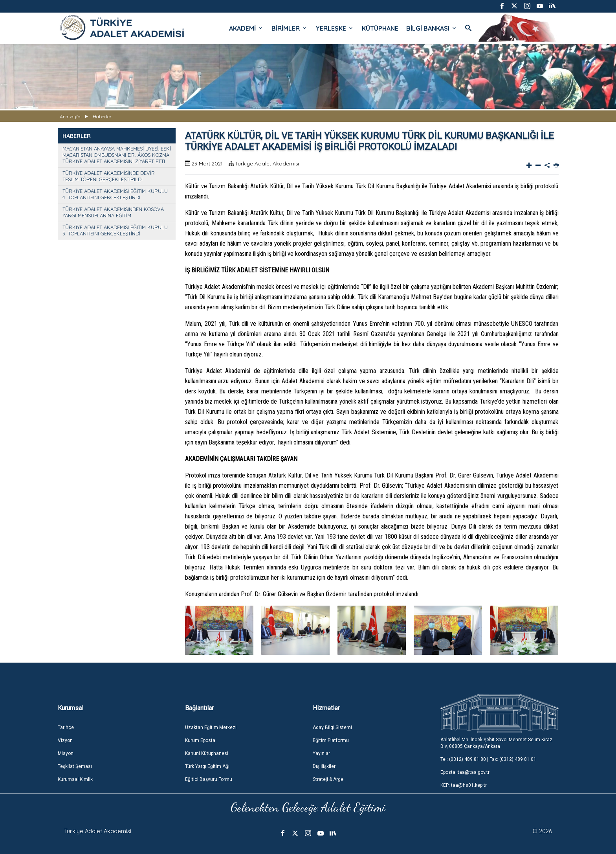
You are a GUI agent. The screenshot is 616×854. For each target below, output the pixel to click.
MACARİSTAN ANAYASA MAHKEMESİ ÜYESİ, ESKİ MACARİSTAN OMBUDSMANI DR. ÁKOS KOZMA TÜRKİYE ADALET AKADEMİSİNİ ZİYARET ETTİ (117, 155)
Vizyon (65, 740)
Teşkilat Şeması (75, 766)
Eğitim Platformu (331, 740)
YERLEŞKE (335, 28)
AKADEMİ (246, 28)
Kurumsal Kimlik (75, 779)
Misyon (66, 753)
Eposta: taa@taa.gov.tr (465, 772)
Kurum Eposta (200, 740)
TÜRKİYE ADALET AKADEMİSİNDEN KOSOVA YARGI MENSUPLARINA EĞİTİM (113, 212)
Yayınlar (321, 753)
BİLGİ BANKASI (432, 28)
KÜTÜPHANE (380, 28)
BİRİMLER (290, 28)
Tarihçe (66, 727)
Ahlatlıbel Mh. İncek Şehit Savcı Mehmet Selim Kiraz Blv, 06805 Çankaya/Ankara (496, 743)
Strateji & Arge (328, 779)
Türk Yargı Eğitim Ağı (207, 766)
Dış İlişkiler (324, 766)
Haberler (102, 117)
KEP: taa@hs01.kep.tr (464, 785)
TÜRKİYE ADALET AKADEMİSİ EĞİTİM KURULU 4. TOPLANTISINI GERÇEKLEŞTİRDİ (115, 194)
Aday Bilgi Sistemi (332, 727)
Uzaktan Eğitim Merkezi (211, 727)
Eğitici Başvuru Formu (209, 779)
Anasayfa (70, 117)
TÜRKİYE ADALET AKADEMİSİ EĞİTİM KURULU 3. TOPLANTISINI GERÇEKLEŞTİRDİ (115, 230)
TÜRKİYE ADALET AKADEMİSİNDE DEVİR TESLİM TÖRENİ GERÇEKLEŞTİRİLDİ (109, 176)
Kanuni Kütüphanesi (207, 753)
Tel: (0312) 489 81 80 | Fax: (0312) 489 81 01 (488, 759)
